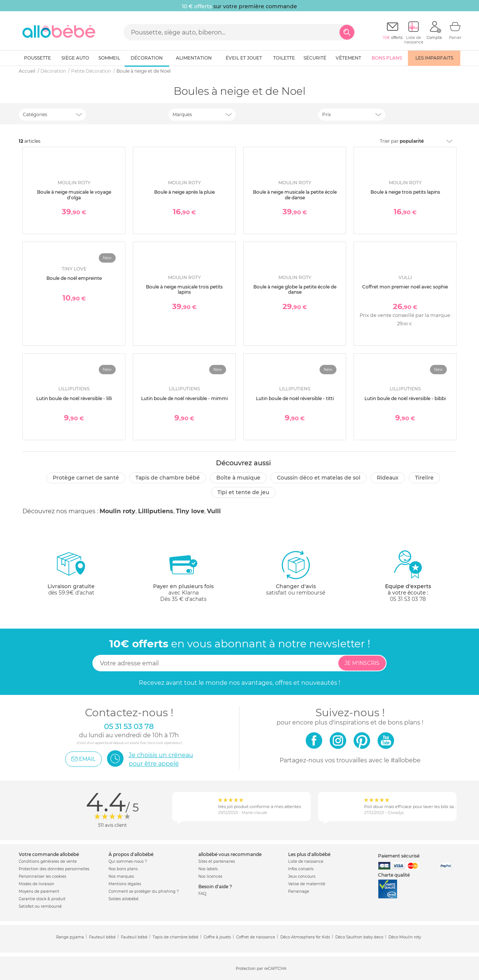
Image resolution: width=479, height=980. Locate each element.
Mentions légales (125, 884)
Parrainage (299, 891)
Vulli (214, 511)
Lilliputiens (156, 511)
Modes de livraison (36, 884)
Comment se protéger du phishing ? (144, 891)
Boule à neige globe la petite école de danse (295, 289)
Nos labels (208, 869)
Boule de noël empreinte (74, 278)
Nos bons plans (123, 869)
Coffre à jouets (217, 937)
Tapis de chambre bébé (168, 478)
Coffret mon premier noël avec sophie (405, 287)
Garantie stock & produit (42, 899)
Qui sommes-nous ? (128, 861)
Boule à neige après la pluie (184, 192)
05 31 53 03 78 (408, 599)
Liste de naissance (306, 861)
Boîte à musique (238, 478)
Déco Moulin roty (405, 937)
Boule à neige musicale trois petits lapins (184, 289)
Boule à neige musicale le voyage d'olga (74, 195)
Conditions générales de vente (48, 861)
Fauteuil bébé (102, 937)
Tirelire (424, 478)
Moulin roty (118, 511)
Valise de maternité (307, 884)
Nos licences (210, 876)
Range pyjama (70, 937)
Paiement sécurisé (399, 856)
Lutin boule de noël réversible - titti (295, 398)
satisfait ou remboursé (296, 573)
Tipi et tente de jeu (243, 492)
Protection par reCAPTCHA (261, 969)
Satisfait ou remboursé (40, 906)
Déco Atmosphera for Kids (305, 937)
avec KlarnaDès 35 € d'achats (183, 576)
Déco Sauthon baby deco (359, 937)
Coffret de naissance (256, 937)
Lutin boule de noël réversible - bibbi (405, 398)
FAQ (202, 894)
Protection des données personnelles (54, 869)
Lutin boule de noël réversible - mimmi (184, 398)
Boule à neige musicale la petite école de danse (295, 195)
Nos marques (121, 876)
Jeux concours (302, 876)
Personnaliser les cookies (42, 876)
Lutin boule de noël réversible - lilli (74, 398)
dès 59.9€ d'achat (71, 576)
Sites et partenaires (217, 861)
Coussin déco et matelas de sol (319, 478)
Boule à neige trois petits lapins (405, 192)
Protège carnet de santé (86, 478)
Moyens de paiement (39, 891)
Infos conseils (301, 869)
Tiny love (190, 511)
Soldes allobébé (123, 899)
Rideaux (388, 478)
